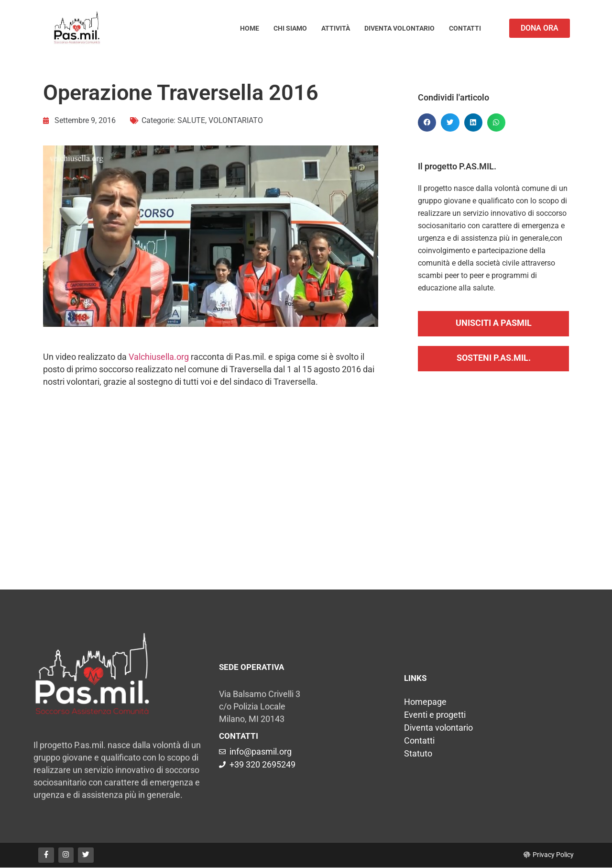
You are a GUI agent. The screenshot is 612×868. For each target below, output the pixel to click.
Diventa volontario (399, 28)
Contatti (465, 28)
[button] (427, 122)
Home (250, 28)
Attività (336, 28)
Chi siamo (290, 28)
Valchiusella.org (159, 357)
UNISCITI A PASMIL (494, 323)
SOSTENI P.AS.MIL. (494, 358)
